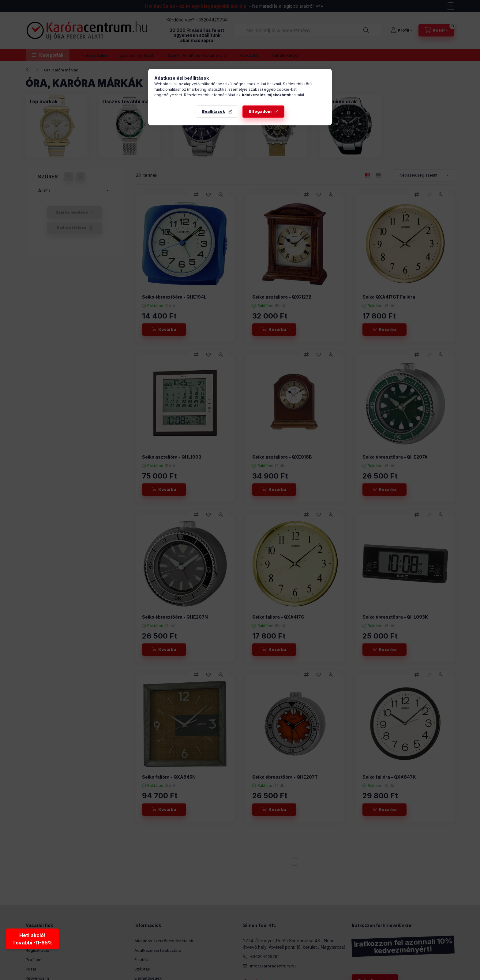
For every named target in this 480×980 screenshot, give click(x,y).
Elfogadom (260, 111)
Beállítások (214, 111)
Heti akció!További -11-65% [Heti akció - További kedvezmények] (32, 939)
